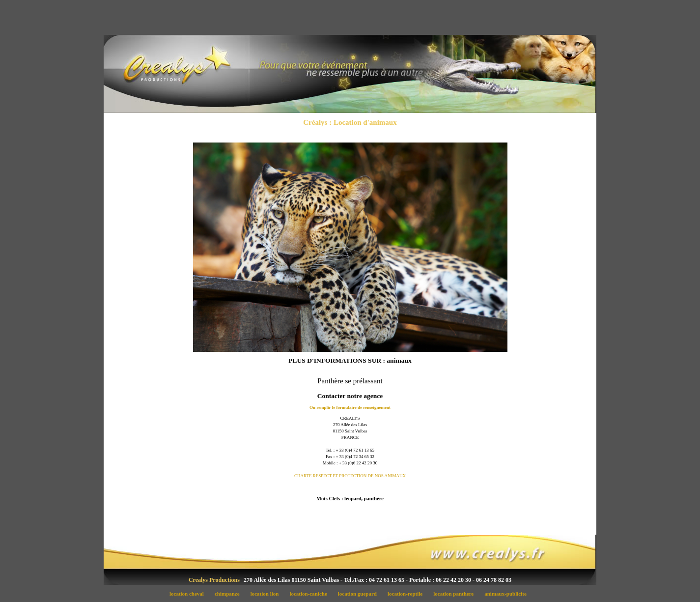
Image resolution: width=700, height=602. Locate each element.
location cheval (189, 594)
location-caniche (311, 594)
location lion (267, 594)
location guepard (360, 594)
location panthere (456, 594)
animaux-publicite (508, 594)
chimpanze (230, 594)
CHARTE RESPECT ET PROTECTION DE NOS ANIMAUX (350, 476)
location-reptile (407, 594)
